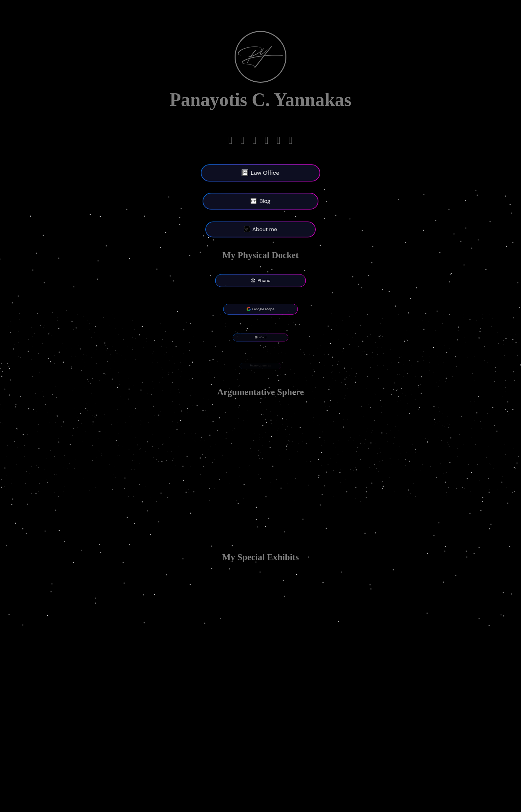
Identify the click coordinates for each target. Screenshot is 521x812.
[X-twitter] (278, 142)
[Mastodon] (255, 142)
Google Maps (261, 309)
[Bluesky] (291, 142)
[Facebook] (266, 142)
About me (260, 230)
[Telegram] (231, 142)
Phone (261, 281)
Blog (260, 201)
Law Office (260, 173)
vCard (260, 338)
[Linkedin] (243, 142)
